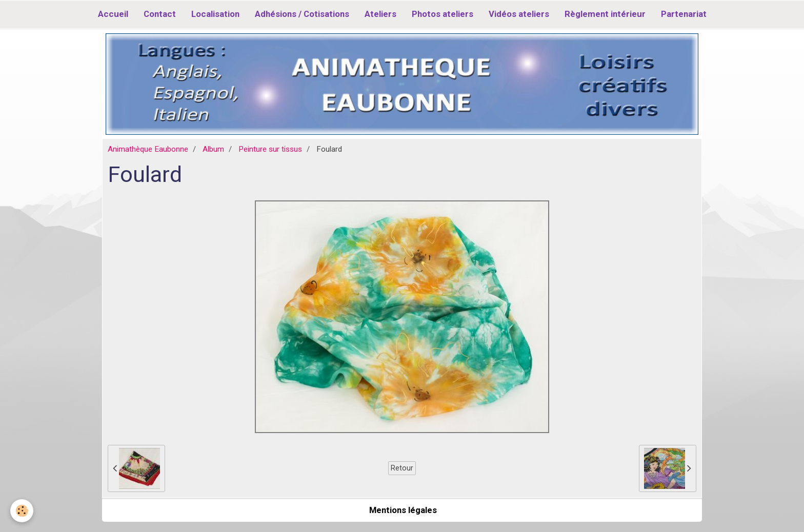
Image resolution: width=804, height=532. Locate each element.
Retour (402, 468)
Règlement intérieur (605, 14)
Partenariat (684, 14)
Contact (160, 14)
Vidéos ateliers (519, 14)
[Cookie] (22, 511)
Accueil (113, 14)
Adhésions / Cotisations (302, 14)
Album (213, 149)
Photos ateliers (443, 14)
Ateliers (380, 14)
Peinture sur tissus (270, 149)
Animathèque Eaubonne (148, 149)
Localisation (215, 14)
